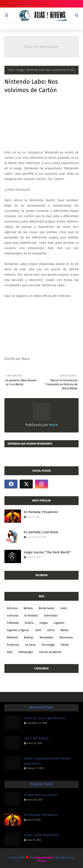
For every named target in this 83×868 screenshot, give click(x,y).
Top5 (10, 652)
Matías (65, 630)
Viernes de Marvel (50, 652)
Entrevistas (51, 616)
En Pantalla (31, 616)
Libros (51, 630)
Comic (64, 608)
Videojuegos (26, 652)
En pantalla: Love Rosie (41, 532)
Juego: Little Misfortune (41, 835)
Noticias (29, 637)
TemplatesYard (43, 857)
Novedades (46, 637)
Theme (42, 861)
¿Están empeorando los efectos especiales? (47, 761)
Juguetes (59, 623)
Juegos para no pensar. (41, 795)
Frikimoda (13, 623)
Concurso (13, 616)
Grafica (29, 623)
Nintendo (12, 637)
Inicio (11, 70)
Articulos (12, 608)
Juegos (21, 70)
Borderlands (46, 608)
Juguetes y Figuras (18, 630)
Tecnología (48, 645)
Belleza (28, 608)
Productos (13, 645)
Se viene (30, 645)
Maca (53, 425)
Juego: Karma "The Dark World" (47, 552)
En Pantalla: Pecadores (41, 512)
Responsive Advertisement (41, 47)
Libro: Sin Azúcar (36, 738)
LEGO (38, 630)
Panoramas (66, 637)
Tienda (65, 645)
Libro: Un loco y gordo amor (45, 718)
